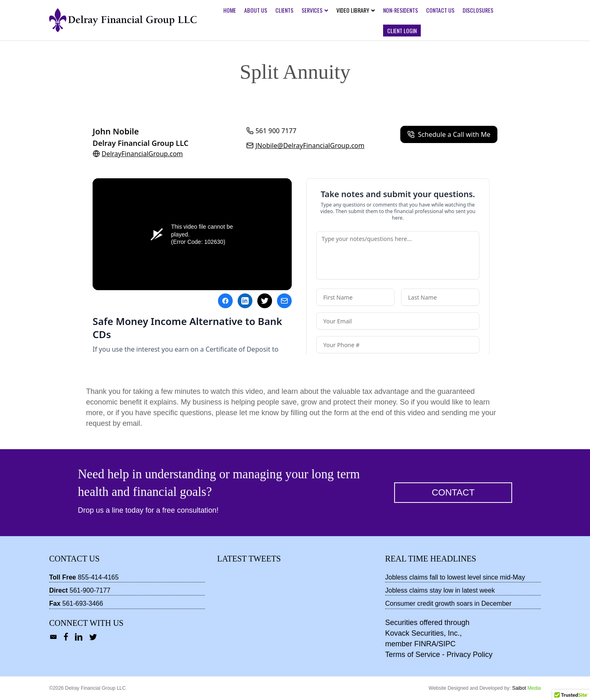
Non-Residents (401, 10)
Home (230, 10)
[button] (453, 493)
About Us (256, 10)
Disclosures (478, 10)
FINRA (425, 644)
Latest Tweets (249, 559)
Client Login (402, 31)
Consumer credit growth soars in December (448, 603)
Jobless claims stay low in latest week (440, 590)
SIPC (447, 644)
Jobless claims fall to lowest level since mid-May (455, 577)
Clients (284, 10)
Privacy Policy (470, 655)
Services (312, 10)
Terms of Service (413, 655)
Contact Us (440, 10)
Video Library (353, 10)
